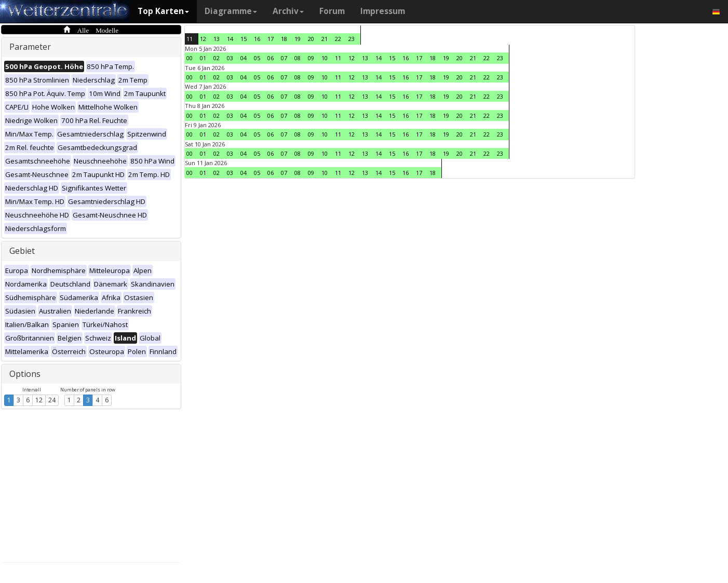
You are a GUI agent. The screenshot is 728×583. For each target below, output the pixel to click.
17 (271, 39)
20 (311, 39)
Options (25, 374)
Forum (332, 11)
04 (244, 58)
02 (217, 58)
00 (190, 58)
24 (52, 400)
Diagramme (231, 11)
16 (257, 39)
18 (284, 39)
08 (298, 58)
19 (298, 39)
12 (39, 400)
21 (325, 39)
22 (338, 39)
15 (244, 39)
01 (203, 58)
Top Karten (163, 11)
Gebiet (22, 251)
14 (230, 39)
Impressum (383, 11)
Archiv (288, 11)
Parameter (30, 47)
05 (257, 58)
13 (217, 39)
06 (271, 58)
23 (352, 39)
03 (230, 58)
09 (311, 58)
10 (325, 58)
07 (284, 58)
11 (190, 39)
